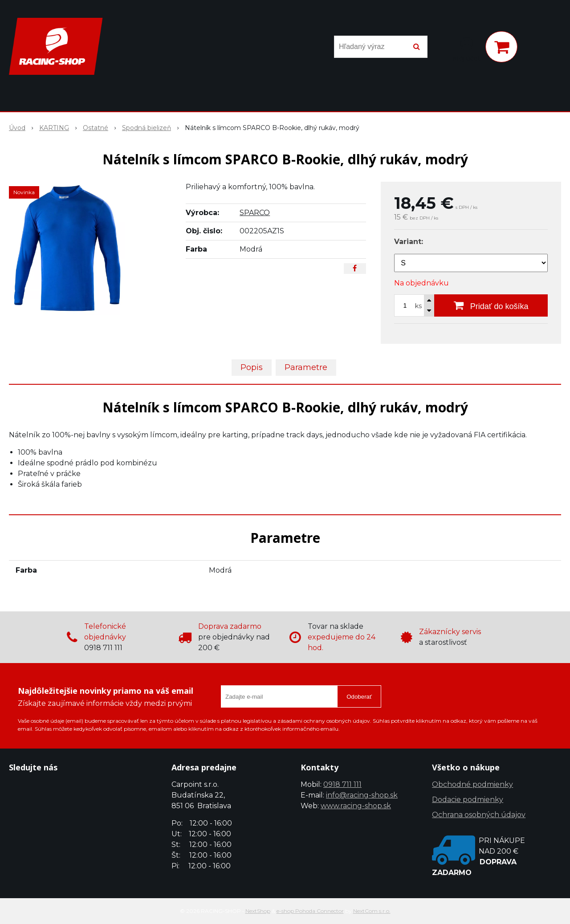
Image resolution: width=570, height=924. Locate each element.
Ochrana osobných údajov (479, 815)
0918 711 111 (342, 784)
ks (418, 306)
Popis (252, 367)
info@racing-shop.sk (362, 795)
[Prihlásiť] (467, 49)
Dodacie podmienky (468, 800)
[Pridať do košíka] (491, 305)
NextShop (258, 911)
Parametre (306, 367)
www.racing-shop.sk (356, 806)
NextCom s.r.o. (372, 911)
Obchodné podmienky (472, 784)
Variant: (409, 242)
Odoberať (359, 697)
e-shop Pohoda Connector (310, 911)
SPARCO (255, 213)
